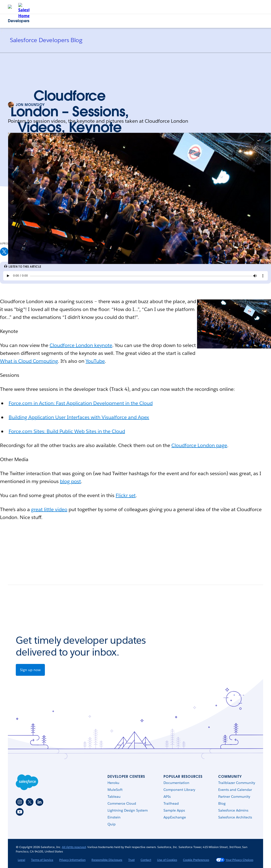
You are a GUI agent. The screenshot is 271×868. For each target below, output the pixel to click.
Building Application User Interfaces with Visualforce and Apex (79, 417)
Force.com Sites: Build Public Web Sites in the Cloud (67, 431)
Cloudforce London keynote (81, 345)
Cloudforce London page (199, 445)
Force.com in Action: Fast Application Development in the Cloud (81, 403)
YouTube (95, 361)
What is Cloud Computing (29, 361)
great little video (49, 509)
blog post (70, 481)
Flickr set (126, 495)
